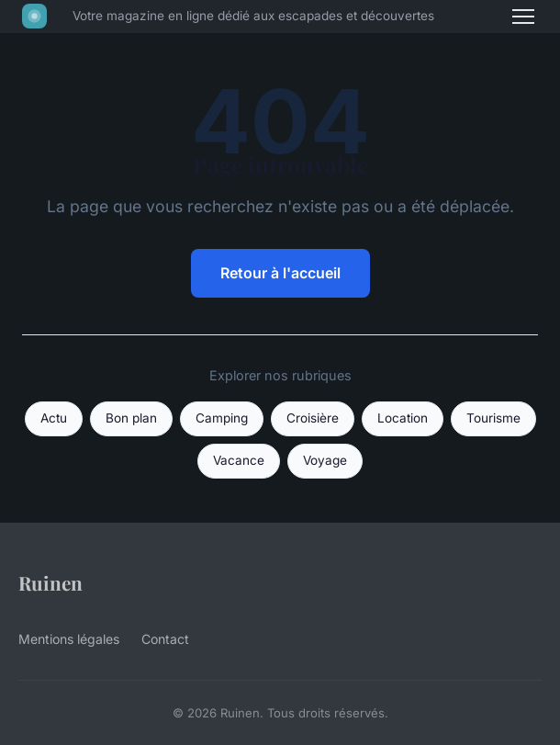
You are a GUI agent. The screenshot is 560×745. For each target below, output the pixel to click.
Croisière (313, 418)
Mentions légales (69, 639)
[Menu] (523, 17)
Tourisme (493, 418)
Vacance (239, 460)
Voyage (325, 460)
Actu (54, 418)
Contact (165, 639)
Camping (222, 418)
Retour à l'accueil (280, 273)
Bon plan (131, 418)
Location (403, 418)
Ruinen (50, 582)
